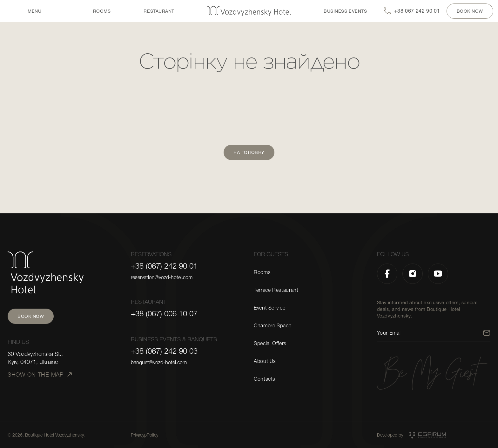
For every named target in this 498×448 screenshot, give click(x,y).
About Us (265, 361)
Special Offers (270, 344)
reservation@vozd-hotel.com (162, 277)
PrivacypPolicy (145, 435)
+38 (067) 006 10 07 (164, 314)
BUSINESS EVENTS (345, 11)
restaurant (159, 11)
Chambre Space (273, 326)
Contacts (265, 379)
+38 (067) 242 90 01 (164, 266)
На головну (249, 152)
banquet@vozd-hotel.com (159, 363)
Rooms (102, 11)
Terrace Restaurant (276, 290)
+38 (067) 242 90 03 (164, 351)
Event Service (269, 308)
